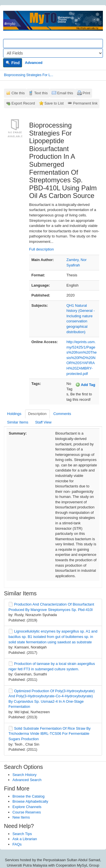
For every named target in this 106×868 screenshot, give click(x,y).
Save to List (54, 103)
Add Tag (85, 385)
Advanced (34, 63)
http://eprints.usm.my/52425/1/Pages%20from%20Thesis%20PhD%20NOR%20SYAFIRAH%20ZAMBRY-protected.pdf (82, 358)
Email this (65, 93)
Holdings (14, 414)
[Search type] (53, 53)
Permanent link (86, 103)
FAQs (17, 844)
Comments (62, 414)
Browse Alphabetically (30, 801)
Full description (41, 249)
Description (37, 414)
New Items (21, 817)
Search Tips (22, 834)
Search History (24, 775)
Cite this (18, 93)
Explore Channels (27, 807)
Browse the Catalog (28, 796)
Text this (41, 93)
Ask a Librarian (25, 839)
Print (86, 93)
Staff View (43, 422)
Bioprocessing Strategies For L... (29, 75)
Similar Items (18, 422)
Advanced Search (27, 780)
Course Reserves (27, 812)
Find (13, 63)
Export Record (23, 103)
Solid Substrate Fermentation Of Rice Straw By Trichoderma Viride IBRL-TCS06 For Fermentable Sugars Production (50, 734)
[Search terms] (53, 43)
